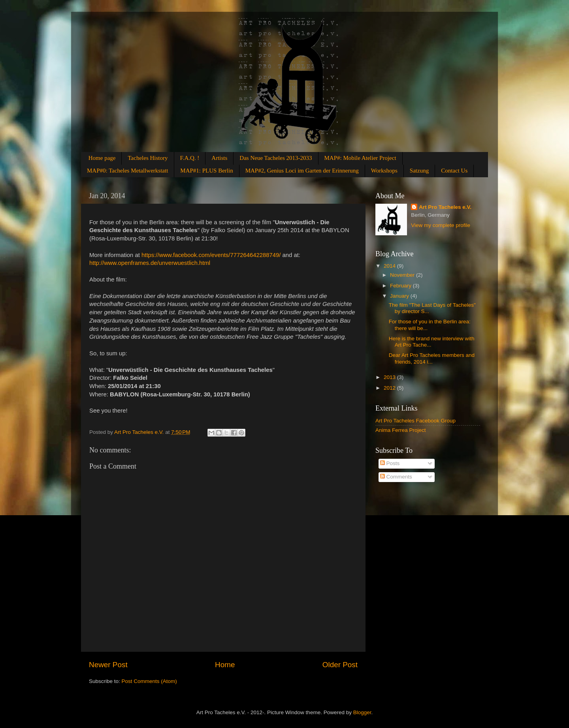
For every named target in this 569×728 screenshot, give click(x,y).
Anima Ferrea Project (401, 430)
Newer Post (108, 665)
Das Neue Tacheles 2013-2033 (276, 158)
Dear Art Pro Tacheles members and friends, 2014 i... (432, 358)
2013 (390, 377)
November (403, 275)
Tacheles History (148, 158)
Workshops (384, 171)
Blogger (362, 712)
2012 (390, 388)
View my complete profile (441, 225)
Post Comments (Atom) (149, 681)
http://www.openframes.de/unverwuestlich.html (151, 263)
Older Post (340, 665)
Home (225, 665)
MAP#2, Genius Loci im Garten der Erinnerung (302, 171)
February (401, 286)
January (400, 296)
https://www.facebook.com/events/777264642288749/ (211, 255)
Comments (396, 477)
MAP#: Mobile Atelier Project (360, 158)
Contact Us (454, 171)
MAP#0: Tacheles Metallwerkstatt (127, 171)
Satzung (419, 171)
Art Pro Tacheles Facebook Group (415, 421)
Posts (390, 463)
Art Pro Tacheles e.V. (445, 207)
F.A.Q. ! (190, 158)
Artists (219, 158)
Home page (102, 158)
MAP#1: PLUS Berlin (206, 171)
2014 (390, 266)
